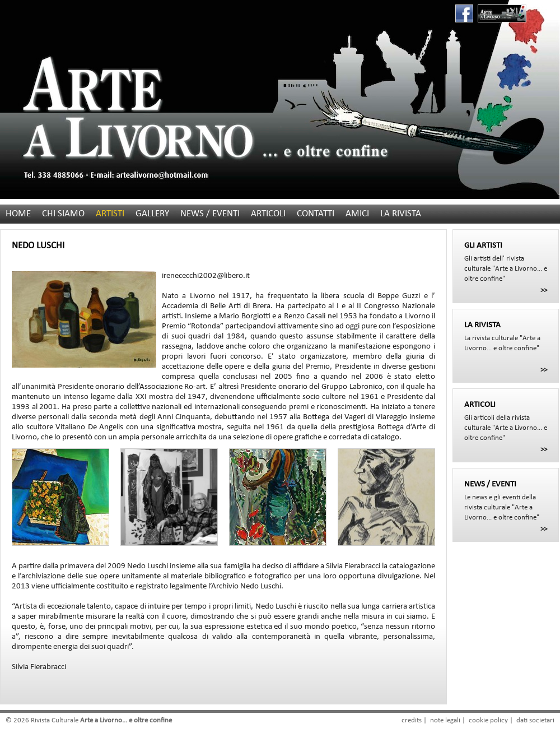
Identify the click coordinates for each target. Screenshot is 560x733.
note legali (445, 720)
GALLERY (152, 214)
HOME (18, 214)
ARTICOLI (268, 214)
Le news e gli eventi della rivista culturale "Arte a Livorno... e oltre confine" (506, 500)
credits (412, 720)
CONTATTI (316, 214)
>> (544, 291)
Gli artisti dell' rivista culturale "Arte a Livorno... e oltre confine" (506, 262)
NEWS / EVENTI (210, 214)
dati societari (535, 720)
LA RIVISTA (401, 214)
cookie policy (488, 720)
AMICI (357, 214)
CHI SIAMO (63, 214)
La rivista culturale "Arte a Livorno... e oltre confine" (506, 336)
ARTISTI (110, 214)
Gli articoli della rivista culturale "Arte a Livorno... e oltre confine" (506, 421)
